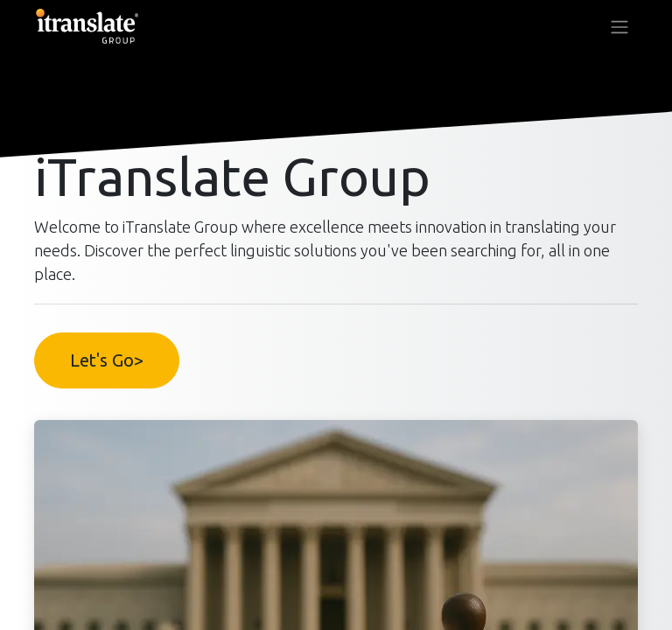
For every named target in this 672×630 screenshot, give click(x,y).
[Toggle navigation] (619, 26)
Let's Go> (107, 360)
